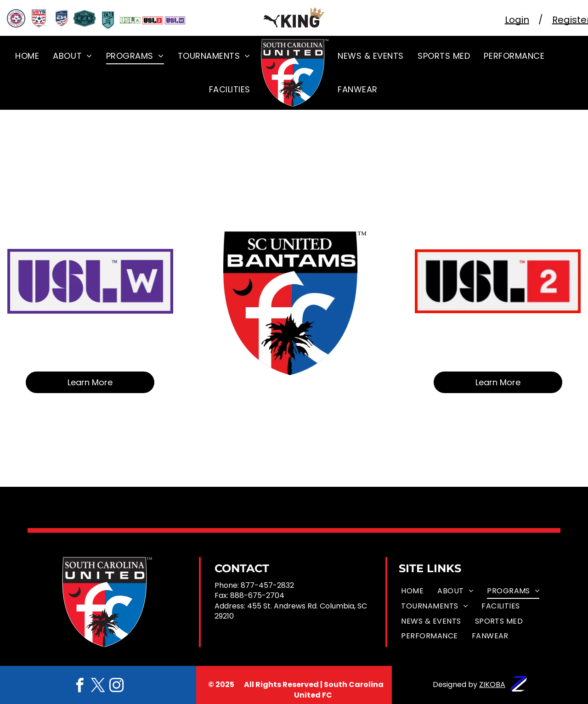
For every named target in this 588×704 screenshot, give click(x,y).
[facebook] (79, 687)
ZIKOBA (492, 684)
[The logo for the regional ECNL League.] (85, 18)
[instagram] (116, 687)
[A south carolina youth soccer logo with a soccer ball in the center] (16, 18)
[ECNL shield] (108, 20)
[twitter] (98, 687)
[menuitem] (27, 56)
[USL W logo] (175, 20)
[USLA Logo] (130, 20)
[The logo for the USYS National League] (62, 18)
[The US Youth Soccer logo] (39, 18)
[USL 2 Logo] (153, 20)
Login (517, 20)
